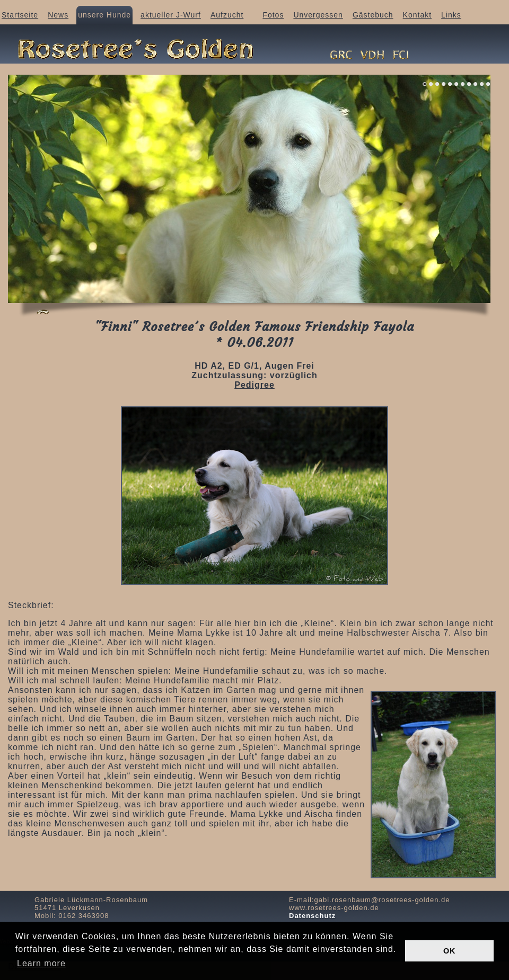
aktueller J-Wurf (171, 15)
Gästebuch (373, 15)
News (58, 15)
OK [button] (450, 951)
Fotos (273, 15)
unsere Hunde (104, 15)
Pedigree (254, 385)
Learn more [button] (41, 963)
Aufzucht (227, 15)
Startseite (20, 15)
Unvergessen (318, 15)
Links (451, 15)
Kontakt (417, 15)
